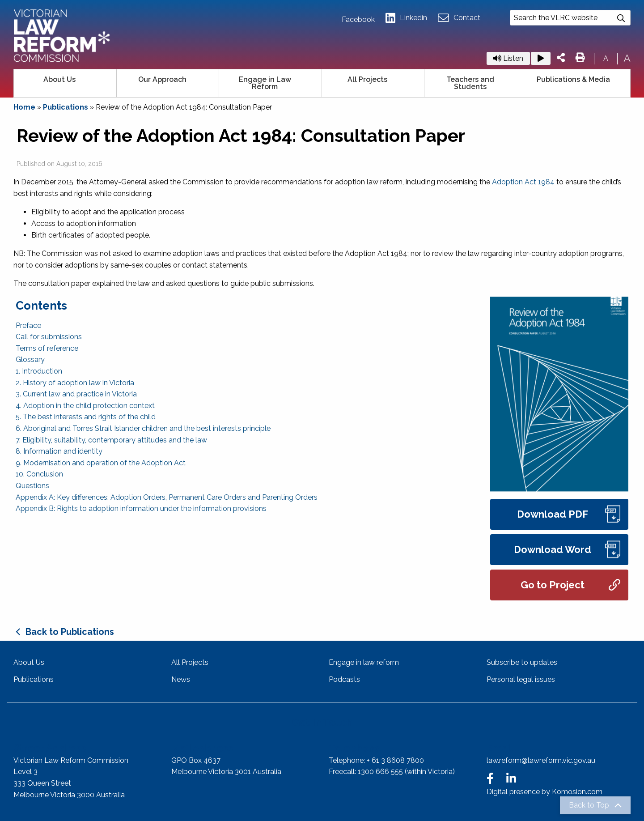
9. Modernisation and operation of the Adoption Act (101, 463)
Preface (28, 325)
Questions (32, 486)
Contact (459, 18)
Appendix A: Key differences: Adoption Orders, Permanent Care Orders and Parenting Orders (167, 497)
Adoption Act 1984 (523, 182)
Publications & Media (573, 79)
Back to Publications (70, 632)
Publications (66, 107)
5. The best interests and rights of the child (86, 417)
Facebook (358, 20)
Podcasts (344, 679)
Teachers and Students (470, 83)
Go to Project (570, 585)
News (181, 679)
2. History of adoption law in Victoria (75, 383)
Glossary (30, 359)
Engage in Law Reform (265, 83)
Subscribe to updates (522, 662)
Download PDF (569, 514)
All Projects (367, 79)
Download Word (567, 550)
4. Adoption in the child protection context (85, 406)
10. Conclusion (39, 474)
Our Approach (162, 79)
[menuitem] (65, 83)
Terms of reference (47, 348)
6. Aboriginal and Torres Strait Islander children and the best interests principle (143, 428)
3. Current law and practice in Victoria (76, 394)
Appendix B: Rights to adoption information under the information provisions (141, 508)
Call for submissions (49, 337)
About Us (59, 79)
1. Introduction (39, 371)
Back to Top (589, 805)
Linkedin (406, 18)
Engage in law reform (364, 662)
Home (24, 107)
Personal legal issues (521, 679)
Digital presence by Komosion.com (544, 792)
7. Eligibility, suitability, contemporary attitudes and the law (111, 440)
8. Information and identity (59, 451)
